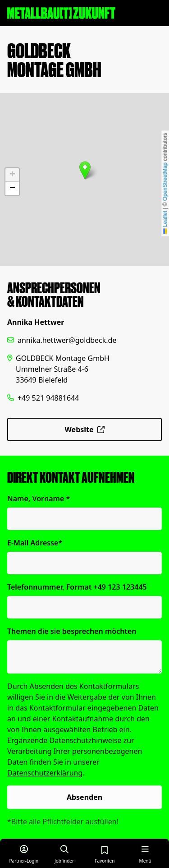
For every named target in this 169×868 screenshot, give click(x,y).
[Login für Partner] (24, 853)
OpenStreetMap (165, 182)
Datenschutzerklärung (45, 773)
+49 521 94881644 (48, 398)
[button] (85, 170)
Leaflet (165, 222)
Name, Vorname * (39, 499)
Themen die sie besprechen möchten (72, 631)
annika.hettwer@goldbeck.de (67, 340)
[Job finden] (64, 853)
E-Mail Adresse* (35, 543)
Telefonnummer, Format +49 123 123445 (77, 587)
